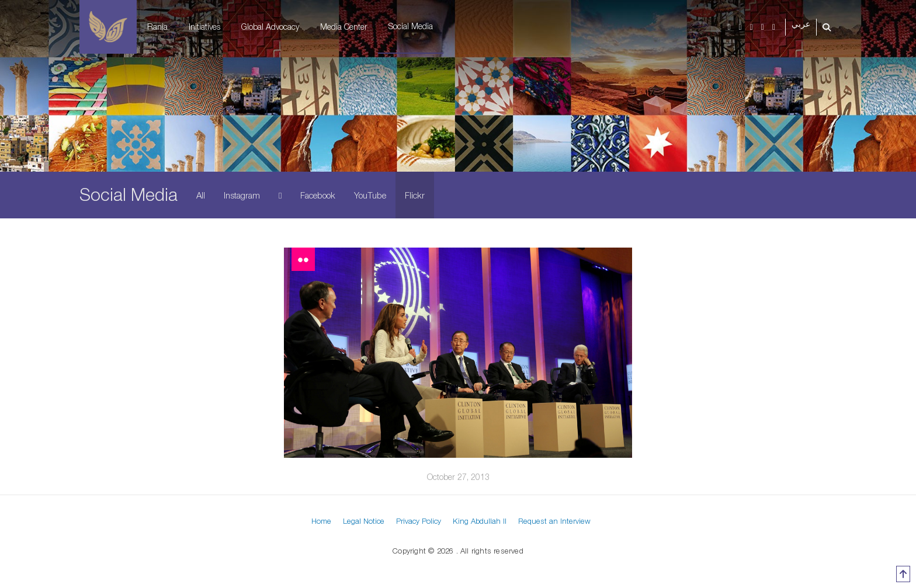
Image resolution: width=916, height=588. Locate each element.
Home (321, 521)
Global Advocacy (270, 27)
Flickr (415, 195)
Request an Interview (554, 521)
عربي (801, 24)
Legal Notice (364, 521)
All (201, 195)
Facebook (318, 195)
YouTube (370, 195)
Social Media (411, 26)
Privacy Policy (419, 521)
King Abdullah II (480, 521)
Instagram (242, 195)
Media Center (344, 27)
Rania (157, 27)
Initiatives (204, 27)
